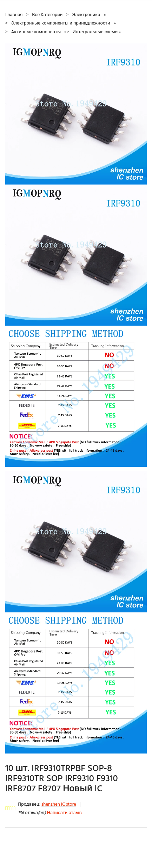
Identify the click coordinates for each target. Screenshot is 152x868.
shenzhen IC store (59, 804)
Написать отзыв (64, 813)
